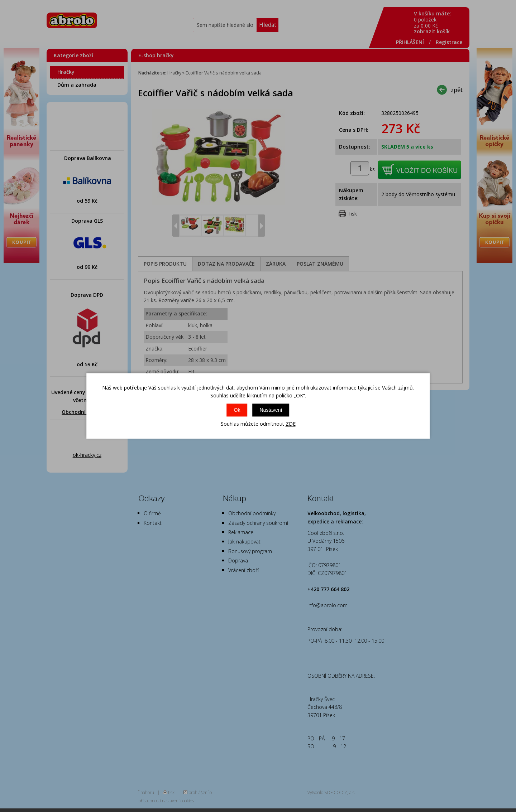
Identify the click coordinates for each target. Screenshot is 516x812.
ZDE (291, 424)
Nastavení (271, 410)
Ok (237, 410)
